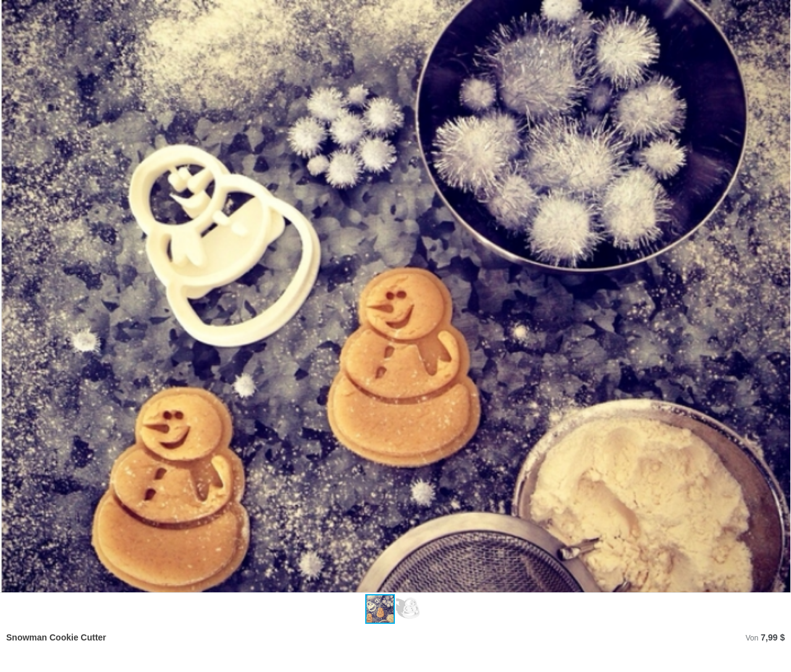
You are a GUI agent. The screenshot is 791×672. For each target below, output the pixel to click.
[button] (780, 296)
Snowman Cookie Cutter (56, 637)
